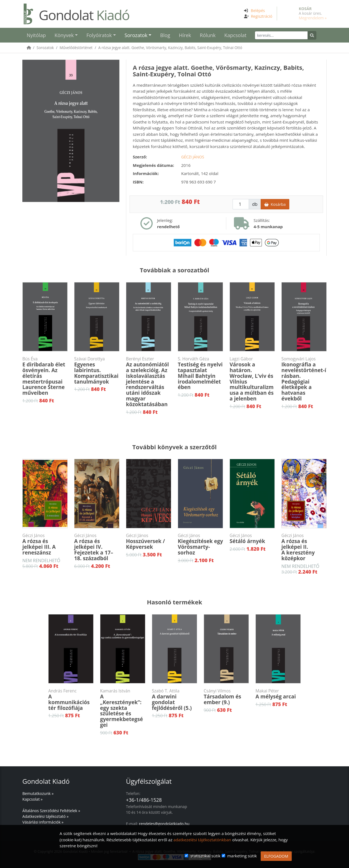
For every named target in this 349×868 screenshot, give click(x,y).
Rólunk (208, 35)
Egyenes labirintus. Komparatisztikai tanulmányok (97, 371)
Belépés (258, 10)
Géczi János (193, 157)
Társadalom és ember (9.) (226, 697)
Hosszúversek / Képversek (149, 542)
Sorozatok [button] (136, 35)
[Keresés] (281, 35)
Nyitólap (36, 35)
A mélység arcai (278, 694)
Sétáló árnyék (252, 539)
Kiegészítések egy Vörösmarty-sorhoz (200, 544)
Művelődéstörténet (76, 48)
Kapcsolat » (32, 799)
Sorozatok (45, 48)
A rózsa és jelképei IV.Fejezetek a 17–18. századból (97, 547)
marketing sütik (242, 856)
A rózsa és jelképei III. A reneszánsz (45, 544)
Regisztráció (262, 16)
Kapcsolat (235, 35)
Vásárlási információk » (43, 822)
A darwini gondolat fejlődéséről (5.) (174, 700)
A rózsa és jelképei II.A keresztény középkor (304, 547)
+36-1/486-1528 (144, 800)
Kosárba (275, 204)
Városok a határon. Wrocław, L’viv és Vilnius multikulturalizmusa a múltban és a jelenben (252, 379)
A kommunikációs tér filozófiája (71, 700)
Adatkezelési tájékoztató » (45, 816)
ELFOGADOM (276, 856)
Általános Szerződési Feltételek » (51, 811)
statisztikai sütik (205, 856)
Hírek (185, 35)
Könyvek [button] (64, 35)
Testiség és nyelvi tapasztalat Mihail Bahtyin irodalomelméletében (200, 373)
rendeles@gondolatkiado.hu (164, 824)
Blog (165, 35)
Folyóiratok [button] (99, 35)
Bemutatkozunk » (38, 793)
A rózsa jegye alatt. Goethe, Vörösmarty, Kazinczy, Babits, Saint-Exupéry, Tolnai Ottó (170, 48)
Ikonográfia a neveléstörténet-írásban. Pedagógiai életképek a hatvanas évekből (304, 379)
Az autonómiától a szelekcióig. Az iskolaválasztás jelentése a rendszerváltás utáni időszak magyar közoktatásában (149, 382)
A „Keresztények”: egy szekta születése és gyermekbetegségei (123, 708)
